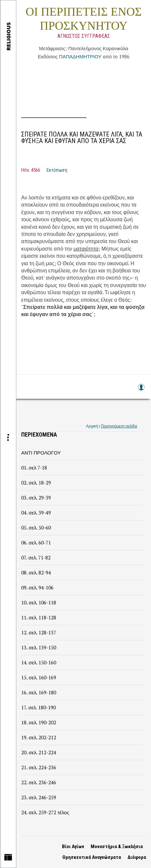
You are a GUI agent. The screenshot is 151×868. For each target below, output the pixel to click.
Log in (141, 390)
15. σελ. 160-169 (39, 677)
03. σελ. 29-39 (36, 498)
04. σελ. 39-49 (36, 513)
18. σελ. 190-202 (39, 722)
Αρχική (92, 426)
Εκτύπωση (57, 170)
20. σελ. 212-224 (39, 752)
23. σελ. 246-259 (39, 797)
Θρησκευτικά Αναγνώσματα (92, 857)
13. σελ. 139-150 (39, 647)
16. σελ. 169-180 (39, 692)
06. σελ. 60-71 (36, 542)
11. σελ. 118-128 (39, 617)
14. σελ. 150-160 (39, 662)
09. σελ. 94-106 (37, 587)
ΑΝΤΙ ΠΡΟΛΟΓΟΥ (41, 453)
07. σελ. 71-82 (36, 557)
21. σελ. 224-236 (39, 767)
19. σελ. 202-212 (39, 737)
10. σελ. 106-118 (39, 602)
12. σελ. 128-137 (39, 632)
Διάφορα (137, 857)
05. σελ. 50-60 (36, 528)
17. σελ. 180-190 (38, 707)
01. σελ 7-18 (34, 468)
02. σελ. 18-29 (36, 483)
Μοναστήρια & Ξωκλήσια (117, 846)
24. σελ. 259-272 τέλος (45, 812)
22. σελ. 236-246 (39, 782)
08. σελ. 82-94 (36, 572)
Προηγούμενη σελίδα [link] (119, 426)
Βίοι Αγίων (73, 846)
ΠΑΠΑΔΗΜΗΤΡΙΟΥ (80, 56)
